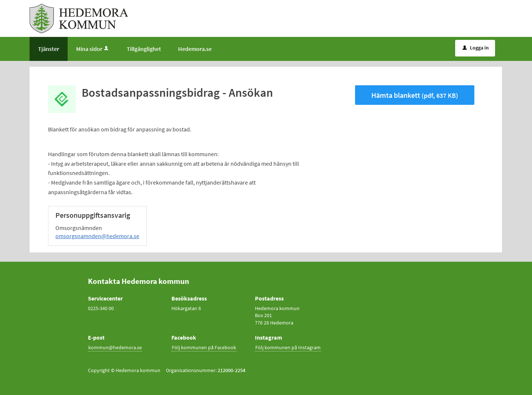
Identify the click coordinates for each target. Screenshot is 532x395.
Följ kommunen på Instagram (288, 347)
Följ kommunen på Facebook (204, 347)
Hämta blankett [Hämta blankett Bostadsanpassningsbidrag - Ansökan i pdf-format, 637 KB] (415, 95)
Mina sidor (93, 49)
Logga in (476, 48)
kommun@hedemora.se (115, 347)
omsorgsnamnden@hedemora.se (97, 236)
